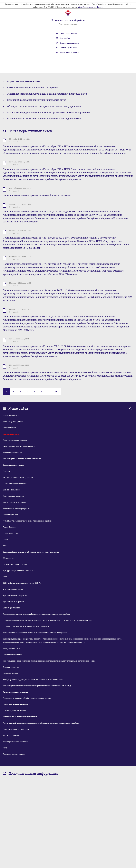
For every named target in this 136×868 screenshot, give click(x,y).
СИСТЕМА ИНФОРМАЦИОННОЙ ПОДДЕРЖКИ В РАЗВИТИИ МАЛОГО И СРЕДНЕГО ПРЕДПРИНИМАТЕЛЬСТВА (47, 620)
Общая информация (11, 415)
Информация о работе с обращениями (19, 446)
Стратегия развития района (14, 711)
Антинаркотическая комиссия (15, 742)
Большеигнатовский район (68, 20)
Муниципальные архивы (13, 602)
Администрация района (13, 422)
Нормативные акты (11, 434)
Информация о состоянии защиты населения (22, 459)
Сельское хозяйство (11, 667)
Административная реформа (15, 440)
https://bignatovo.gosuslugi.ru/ (90, 7)
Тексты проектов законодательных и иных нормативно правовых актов (47, 94)
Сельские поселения (68, 33)
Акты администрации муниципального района (33, 88)
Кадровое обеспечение (12, 453)
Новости (6, 471)
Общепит (7, 540)
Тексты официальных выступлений (18, 477)
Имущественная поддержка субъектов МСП (21, 717)
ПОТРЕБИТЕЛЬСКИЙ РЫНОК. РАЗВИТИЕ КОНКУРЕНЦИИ (26, 627)
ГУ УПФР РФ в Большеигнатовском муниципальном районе (28, 521)
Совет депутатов (10, 428)
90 (57, 392)
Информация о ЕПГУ (11, 649)
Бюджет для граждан (11, 608)
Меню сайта (65, 38)
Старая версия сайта (11, 533)
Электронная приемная (70, 43)
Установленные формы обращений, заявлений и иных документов (44, 119)
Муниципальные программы (15, 595)
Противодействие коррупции (15, 564)
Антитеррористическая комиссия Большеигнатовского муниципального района (36, 614)
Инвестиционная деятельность (16, 729)
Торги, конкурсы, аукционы (15, 502)
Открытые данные (10, 673)
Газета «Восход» (9, 527)
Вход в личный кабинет (70, 53)
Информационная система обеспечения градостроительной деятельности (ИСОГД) (37, 686)
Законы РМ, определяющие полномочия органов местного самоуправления (49, 112)
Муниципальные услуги (13, 589)
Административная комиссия (15, 692)
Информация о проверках (14, 496)
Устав (5, 748)
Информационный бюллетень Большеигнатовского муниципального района (35, 633)
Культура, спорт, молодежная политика (19, 571)
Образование (8, 558)
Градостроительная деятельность (17, 704)
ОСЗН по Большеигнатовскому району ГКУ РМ (22, 583)
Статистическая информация (15, 484)
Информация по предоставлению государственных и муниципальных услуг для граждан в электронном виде (49, 661)
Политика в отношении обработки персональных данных (27, 698)
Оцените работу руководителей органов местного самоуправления (31, 552)
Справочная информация (13, 465)
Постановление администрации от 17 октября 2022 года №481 (37, 195)
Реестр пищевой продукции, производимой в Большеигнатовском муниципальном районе (41, 723)
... (49, 392)
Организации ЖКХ (10, 515)
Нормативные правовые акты (24, 81)
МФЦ (5, 577)
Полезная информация (12, 655)
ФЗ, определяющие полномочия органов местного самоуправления (44, 106)
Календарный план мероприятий (17, 509)
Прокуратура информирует (14, 754)
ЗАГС (5, 546)
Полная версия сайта (69, 48)
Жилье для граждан (11, 735)
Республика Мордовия (68, 24)
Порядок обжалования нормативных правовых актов (37, 100)
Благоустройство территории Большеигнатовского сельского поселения (33, 680)
